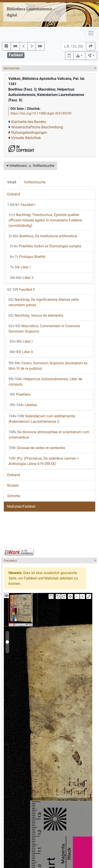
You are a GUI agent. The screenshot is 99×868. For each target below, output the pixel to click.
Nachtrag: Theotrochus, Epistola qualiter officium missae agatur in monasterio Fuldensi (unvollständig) (45, 220)
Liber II (22, 278)
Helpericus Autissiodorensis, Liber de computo (45, 382)
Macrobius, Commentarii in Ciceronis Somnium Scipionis (44, 329)
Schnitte (14, 496)
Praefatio (20, 394)
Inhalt (12, 182)
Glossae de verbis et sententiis (37, 448)
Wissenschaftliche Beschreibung (37, 127)
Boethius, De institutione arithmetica (43, 236)
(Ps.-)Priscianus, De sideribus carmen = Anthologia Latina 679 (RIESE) (44, 461)
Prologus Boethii (28, 257)
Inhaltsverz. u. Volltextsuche (30, 166)
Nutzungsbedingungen (29, 133)
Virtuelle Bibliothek (26, 138)
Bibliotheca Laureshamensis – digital (31, 12)
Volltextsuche (35, 182)
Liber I (20, 267)
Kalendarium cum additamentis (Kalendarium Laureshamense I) (42, 419)
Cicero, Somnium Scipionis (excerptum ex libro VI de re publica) (48, 366)
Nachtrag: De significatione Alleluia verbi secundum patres (44, 302)
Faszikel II (21, 290)
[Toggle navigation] (91, 33)
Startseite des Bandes (29, 122)
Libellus (23, 405)
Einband (14, 194)
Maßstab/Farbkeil (21, 506)
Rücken (13, 485)
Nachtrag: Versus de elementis (36, 315)
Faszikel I (21, 205)
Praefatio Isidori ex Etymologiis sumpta (45, 246)
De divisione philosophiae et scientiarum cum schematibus (49, 435)
